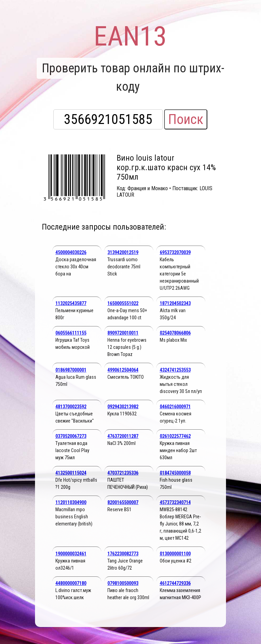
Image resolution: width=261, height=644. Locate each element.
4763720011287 (123, 436)
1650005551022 (123, 303)
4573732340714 (175, 502)
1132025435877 (71, 303)
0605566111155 (71, 333)
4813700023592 (71, 407)
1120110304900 (71, 502)
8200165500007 (123, 502)
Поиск (186, 119)
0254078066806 (175, 333)
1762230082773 (123, 554)
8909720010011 (123, 333)
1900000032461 (71, 554)
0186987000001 (71, 370)
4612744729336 (175, 583)
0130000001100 (175, 554)
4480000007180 (71, 583)
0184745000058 (175, 473)
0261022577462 (175, 436)
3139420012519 (123, 252)
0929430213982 (123, 407)
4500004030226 (71, 252)
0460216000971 (175, 407)
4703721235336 (123, 473)
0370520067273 (71, 436)
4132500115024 (71, 473)
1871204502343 (175, 303)
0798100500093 (123, 583)
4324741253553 (175, 370)
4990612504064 (123, 370)
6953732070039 (175, 252)
